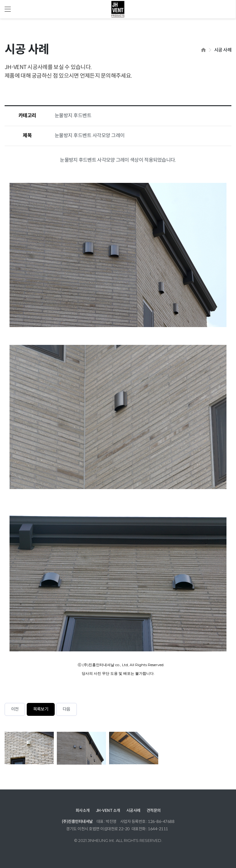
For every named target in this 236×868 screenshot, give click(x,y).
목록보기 (41, 709)
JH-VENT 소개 (108, 811)
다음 (66, 709)
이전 (15, 709)
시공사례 (133, 811)
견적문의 (154, 811)
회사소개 (83, 811)
